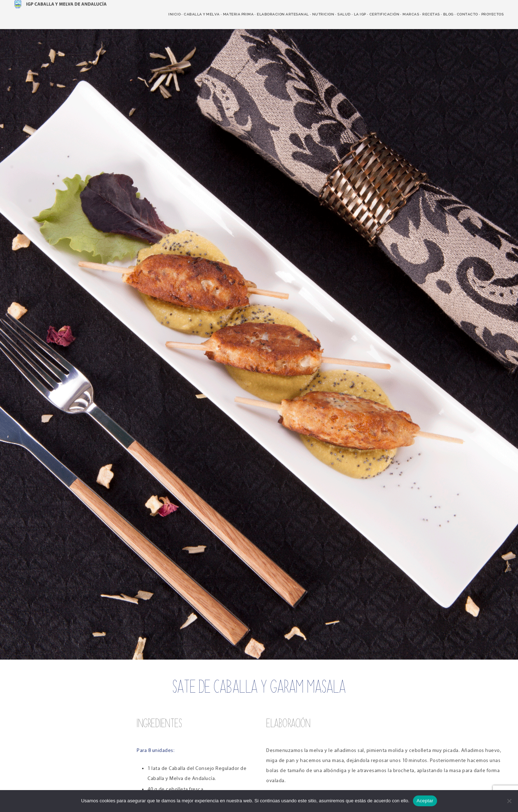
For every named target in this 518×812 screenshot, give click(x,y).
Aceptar (425, 801)
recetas (431, 14)
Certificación (385, 14)
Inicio (174, 14)
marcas (411, 14)
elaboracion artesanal (283, 14)
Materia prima (238, 14)
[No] (509, 801)
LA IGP (360, 14)
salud (344, 14)
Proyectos (493, 14)
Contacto (467, 14)
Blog (448, 14)
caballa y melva (202, 14)
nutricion (323, 14)
